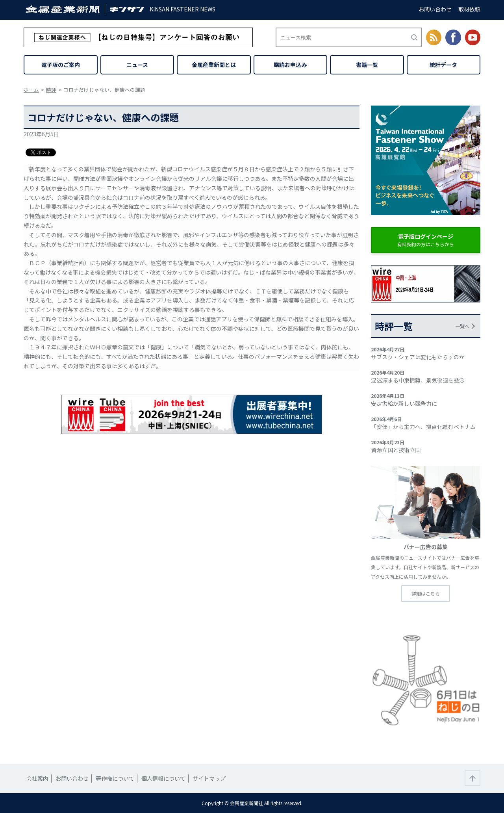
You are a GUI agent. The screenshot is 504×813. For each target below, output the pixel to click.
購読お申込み (290, 65)
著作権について (115, 778)
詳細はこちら (426, 593)
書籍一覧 (367, 65)
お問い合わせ (435, 9)
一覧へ (462, 326)
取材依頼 (469, 9)
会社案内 (37, 778)
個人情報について (163, 778)
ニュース (137, 65)
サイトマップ (209, 778)
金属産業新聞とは (214, 65)
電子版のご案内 (61, 65)
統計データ (443, 65)
